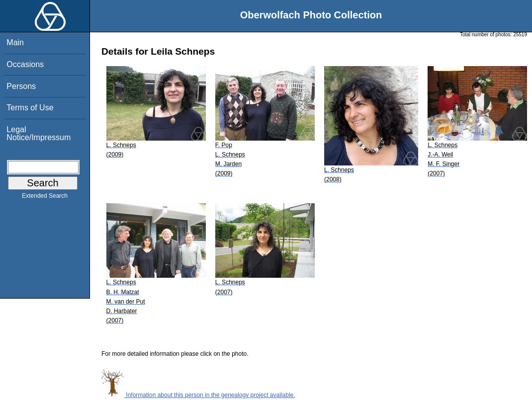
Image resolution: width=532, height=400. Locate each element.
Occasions (25, 64)
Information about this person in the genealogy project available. (198, 395)
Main (15, 42)
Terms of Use (30, 108)
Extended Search (45, 198)
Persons (21, 86)
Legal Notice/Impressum (39, 133)
